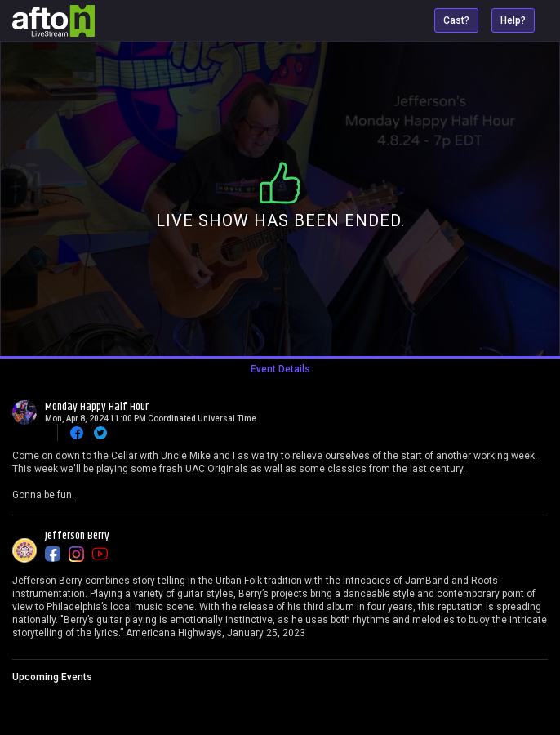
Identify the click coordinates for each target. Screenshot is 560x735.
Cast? (456, 20)
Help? (513, 20)
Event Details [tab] (280, 369)
